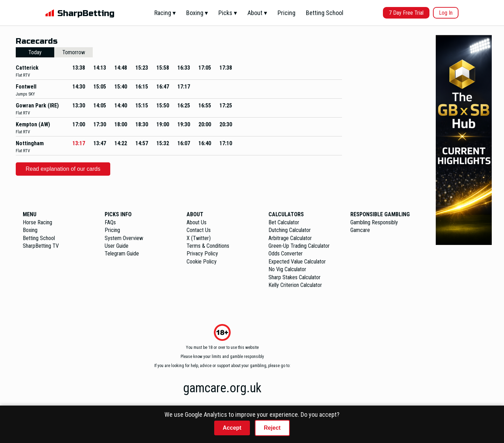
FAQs (110, 222)
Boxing (30, 230)
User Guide (117, 246)
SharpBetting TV (41, 246)
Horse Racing (37, 222)
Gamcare (360, 230)
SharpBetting (86, 13)
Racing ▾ (165, 13)
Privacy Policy (202, 254)
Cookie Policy (202, 262)
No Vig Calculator (287, 269)
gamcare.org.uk (222, 388)
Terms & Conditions (208, 246)
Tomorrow (74, 52)
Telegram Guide (122, 254)
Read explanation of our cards (63, 169)
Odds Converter (286, 254)
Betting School (325, 13)
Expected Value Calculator (297, 262)
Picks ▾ (228, 13)
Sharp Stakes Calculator (295, 277)
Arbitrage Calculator (290, 238)
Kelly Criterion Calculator (295, 285)
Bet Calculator (284, 222)
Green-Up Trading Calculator (299, 246)
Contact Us (199, 230)
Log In (446, 13)
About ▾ (257, 13)
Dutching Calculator (290, 230)
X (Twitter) (199, 238)
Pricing (286, 13)
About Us (197, 222)
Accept (232, 428)
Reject (272, 428)
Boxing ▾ (197, 13)
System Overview (124, 238)
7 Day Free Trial (406, 13)
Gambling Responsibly (374, 222)
